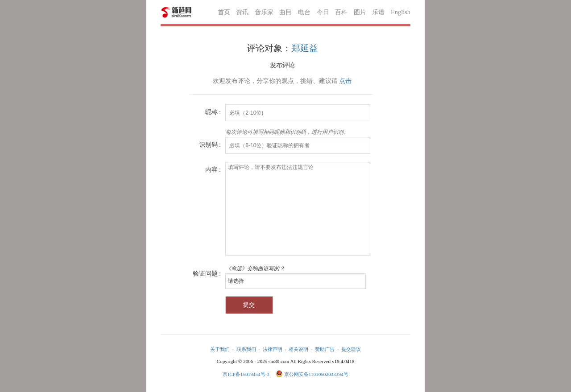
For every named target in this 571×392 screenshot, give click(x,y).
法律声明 (273, 349)
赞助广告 (325, 349)
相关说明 (298, 349)
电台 (304, 12)
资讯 (242, 12)
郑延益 (305, 48)
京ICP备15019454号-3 (246, 374)
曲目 (285, 12)
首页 (224, 12)
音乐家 (264, 12)
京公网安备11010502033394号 (316, 374)
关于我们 (220, 349)
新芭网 (176, 12)
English (401, 12)
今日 (323, 12)
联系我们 (246, 349)
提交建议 (351, 349)
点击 (345, 81)
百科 (341, 12)
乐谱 (378, 12)
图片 (360, 12)
